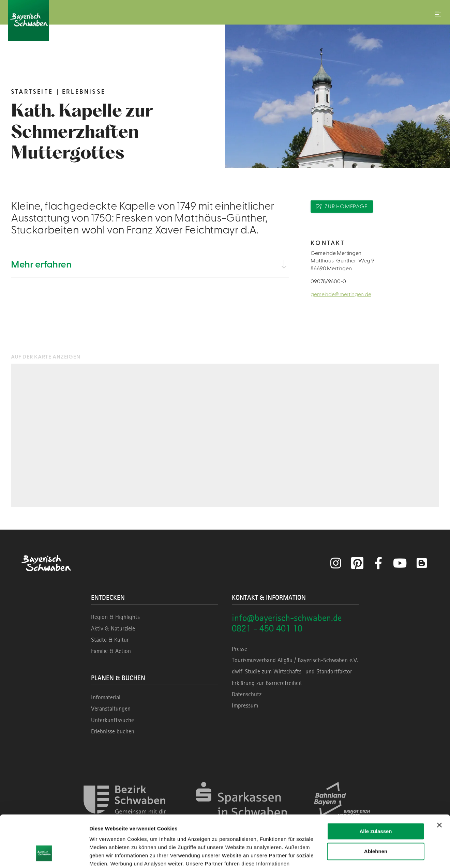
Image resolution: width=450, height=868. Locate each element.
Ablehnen (376, 807)
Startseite (32, 92)
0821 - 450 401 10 (267, 628)
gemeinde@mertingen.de (341, 294)
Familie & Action (111, 651)
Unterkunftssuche (112, 720)
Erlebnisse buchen (113, 731)
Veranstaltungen (111, 709)
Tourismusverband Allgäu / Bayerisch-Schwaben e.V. (295, 660)
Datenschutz (247, 694)
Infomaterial (106, 697)
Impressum (245, 705)
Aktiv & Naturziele (113, 628)
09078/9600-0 (328, 281)
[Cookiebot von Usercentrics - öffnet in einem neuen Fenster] (44, 855)
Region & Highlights (115, 617)
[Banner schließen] (439, 781)
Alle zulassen (376, 787)
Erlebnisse (84, 92)
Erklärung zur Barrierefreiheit (267, 683)
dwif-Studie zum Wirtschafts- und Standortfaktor (292, 671)
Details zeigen (107, 855)
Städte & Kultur (110, 640)
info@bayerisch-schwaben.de (287, 618)
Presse (239, 649)
